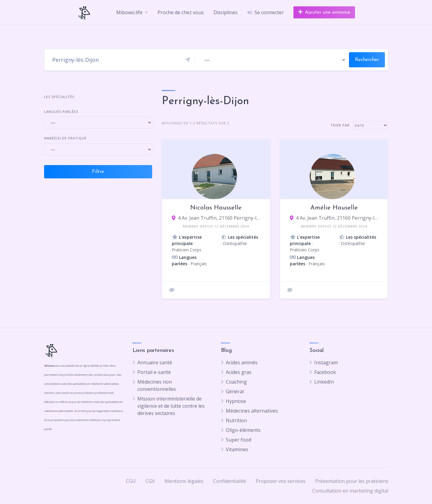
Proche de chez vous (181, 12)
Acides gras (239, 372)
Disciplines (226, 12)
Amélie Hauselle (334, 208)
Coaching (236, 382)
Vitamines (237, 449)
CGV (150, 481)
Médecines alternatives (252, 411)
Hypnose (236, 401)
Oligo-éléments (243, 430)
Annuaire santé (155, 362)
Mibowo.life (129, 12)
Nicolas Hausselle (216, 208)
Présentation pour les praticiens (352, 481)
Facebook (325, 372)
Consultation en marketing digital (350, 491)
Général (235, 391)
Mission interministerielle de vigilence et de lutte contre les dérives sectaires (171, 406)
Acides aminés (242, 362)
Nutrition (236, 420)
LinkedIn (324, 382)
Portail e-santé (154, 372)
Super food (238, 440)
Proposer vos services (281, 481)
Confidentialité (230, 481)
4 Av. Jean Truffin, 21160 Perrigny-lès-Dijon (219, 218)
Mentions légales (184, 481)
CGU (131, 481)
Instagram (326, 362)
